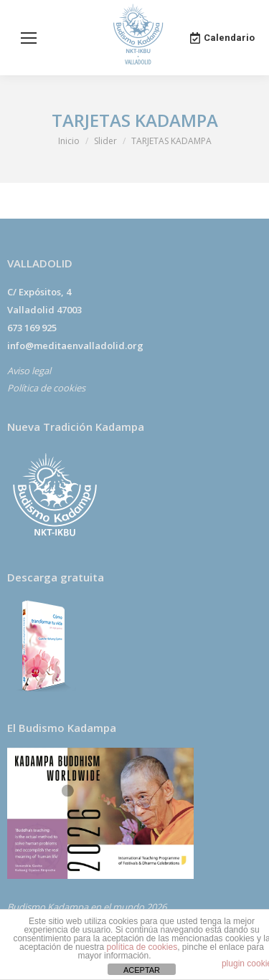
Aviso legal (29, 371)
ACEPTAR (142, 970)
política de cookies (142, 947)
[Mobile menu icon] (29, 38)
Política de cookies (46, 388)
